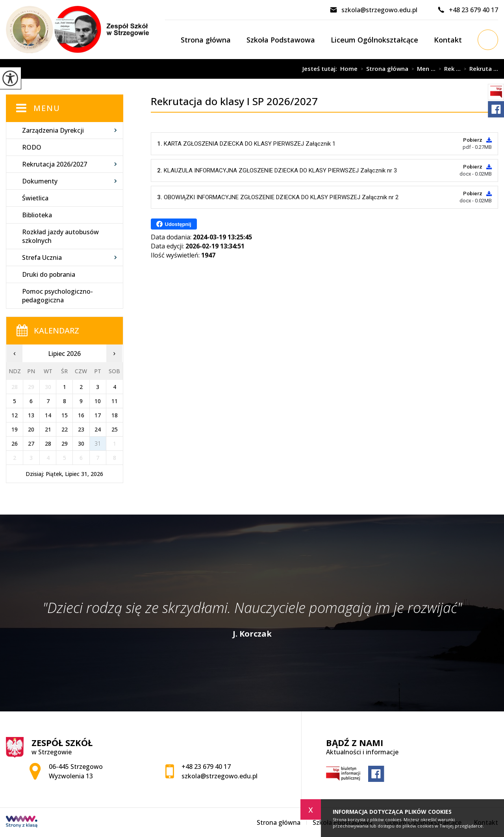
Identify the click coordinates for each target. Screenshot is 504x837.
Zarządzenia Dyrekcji (53, 130)
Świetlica (35, 198)
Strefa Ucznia (42, 257)
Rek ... (448, 69)
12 (15, 415)
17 (98, 415)
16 (81, 415)
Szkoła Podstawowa (281, 40)
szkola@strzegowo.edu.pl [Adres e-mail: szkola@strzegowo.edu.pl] (220, 776)
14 (48, 415)
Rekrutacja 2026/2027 (55, 164)
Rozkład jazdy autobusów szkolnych (60, 236)
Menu (47, 108)
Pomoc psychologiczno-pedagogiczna (57, 296)
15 (65, 415)
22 (65, 429)
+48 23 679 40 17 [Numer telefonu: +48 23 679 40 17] (206, 767)
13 (31, 415)
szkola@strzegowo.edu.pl (373, 10)
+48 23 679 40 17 (468, 10)
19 (15, 429)
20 (31, 429)
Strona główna (206, 40)
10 (98, 401)
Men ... (422, 69)
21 (48, 429)
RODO (32, 147)
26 (15, 443)
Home (349, 69)
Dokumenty (40, 181)
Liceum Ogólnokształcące (374, 40)
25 (115, 429)
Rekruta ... (479, 69)
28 (48, 443)
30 (81, 443)
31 (98, 443)
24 (98, 429)
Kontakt (448, 40)
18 (115, 415)
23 (81, 429)
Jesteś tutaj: (321, 69)
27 (31, 443)
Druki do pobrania (49, 274)
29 (65, 443)
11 (115, 401)
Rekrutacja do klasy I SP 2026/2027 (209, 69)
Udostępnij (174, 224)
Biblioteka (37, 215)
